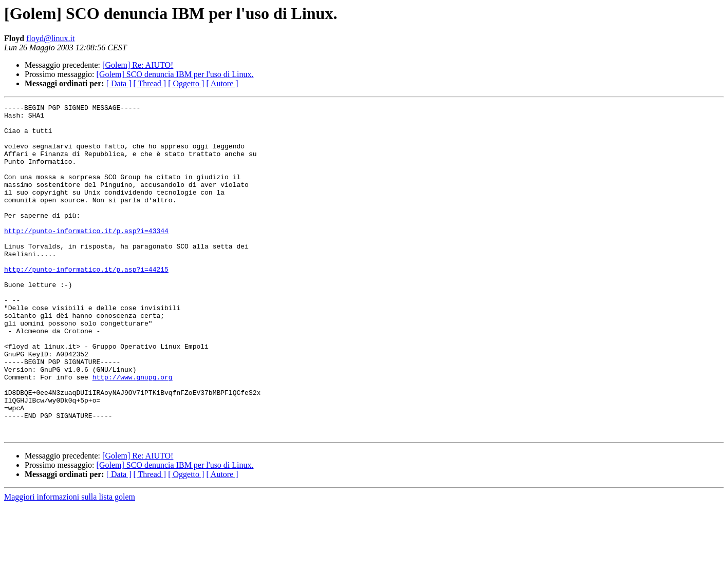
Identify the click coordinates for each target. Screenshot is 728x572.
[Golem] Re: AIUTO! (138, 65)
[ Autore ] (222, 83)
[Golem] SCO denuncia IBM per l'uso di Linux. (175, 74)
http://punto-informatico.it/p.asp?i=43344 (86, 257)
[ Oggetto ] (186, 83)
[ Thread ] (150, 83)
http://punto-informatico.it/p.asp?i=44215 (86, 303)
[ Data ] (119, 83)
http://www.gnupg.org (133, 432)
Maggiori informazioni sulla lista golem (70, 563)
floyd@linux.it (50, 38)
